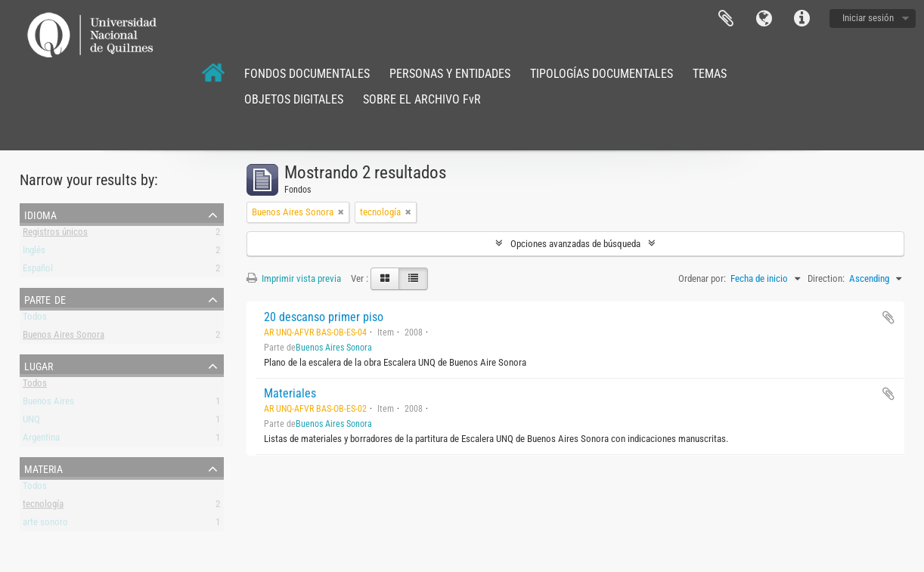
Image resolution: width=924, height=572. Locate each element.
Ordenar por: (702, 278)
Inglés (34, 253)
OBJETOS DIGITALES (294, 99)
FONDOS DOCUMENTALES (307, 74)
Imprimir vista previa (294, 278)
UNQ (31, 422)
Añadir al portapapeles (888, 317)
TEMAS (710, 74)
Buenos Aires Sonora (64, 337)
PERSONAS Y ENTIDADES (450, 74)
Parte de (45, 298)
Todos (35, 319)
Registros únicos (55, 235)
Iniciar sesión (868, 18)
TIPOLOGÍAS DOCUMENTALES (602, 74)
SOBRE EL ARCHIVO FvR (422, 99)
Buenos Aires (48, 404)
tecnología (43, 507)
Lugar (39, 365)
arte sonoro (45, 525)
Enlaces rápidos (802, 19)
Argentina (41, 440)
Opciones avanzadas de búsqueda (575, 244)
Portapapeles (726, 19)
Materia (43, 468)
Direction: (826, 278)
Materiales (290, 393)
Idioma (764, 19)
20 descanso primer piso (324, 317)
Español (38, 271)
